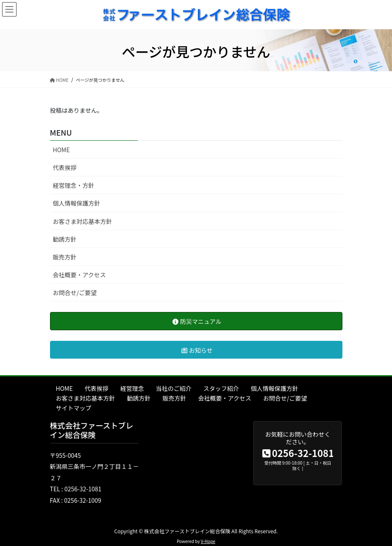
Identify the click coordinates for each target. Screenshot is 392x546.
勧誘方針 (65, 239)
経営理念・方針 (74, 185)
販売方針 (65, 257)
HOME (61, 150)
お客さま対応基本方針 (83, 221)
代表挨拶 (65, 167)
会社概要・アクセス (79, 275)
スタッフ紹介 (221, 388)
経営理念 (132, 388)
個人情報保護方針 (77, 203)
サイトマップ (74, 408)
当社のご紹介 (174, 388)
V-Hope (208, 541)
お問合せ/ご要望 (75, 292)
